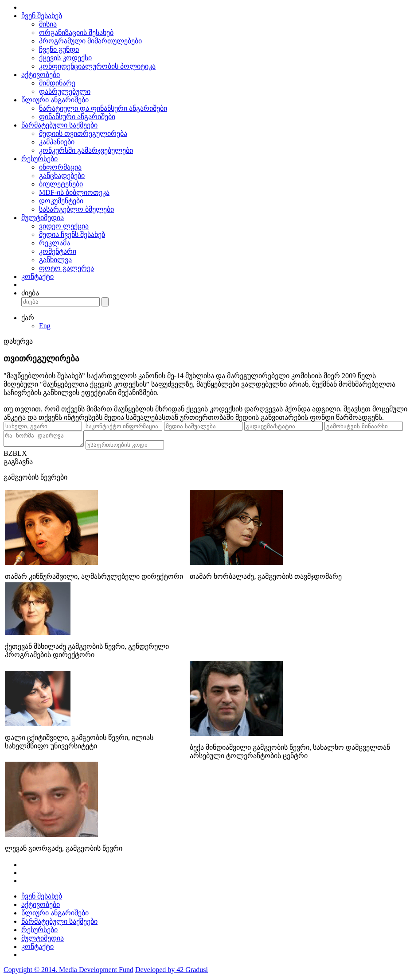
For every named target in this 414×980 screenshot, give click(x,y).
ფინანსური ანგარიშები (77, 117)
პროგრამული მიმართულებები (90, 41)
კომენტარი (58, 251)
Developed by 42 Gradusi (172, 972)
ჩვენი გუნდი (59, 49)
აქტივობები (41, 75)
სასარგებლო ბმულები (76, 209)
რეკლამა (55, 243)
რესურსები (39, 159)
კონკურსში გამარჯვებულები (86, 150)
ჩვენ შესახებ (42, 16)
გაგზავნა (18, 464)
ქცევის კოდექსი (65, 58)
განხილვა (55, 260)
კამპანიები (57, 142)
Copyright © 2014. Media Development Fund (68, 972)
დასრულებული (65, 91)
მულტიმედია (43, 218)
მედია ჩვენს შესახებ (72, 234)
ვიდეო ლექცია (64, 226)
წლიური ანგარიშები (55, 100)
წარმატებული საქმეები (59, 125)
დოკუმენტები (61, 201)
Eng (45, 326)
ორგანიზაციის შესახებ (76, 33)
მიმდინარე (57, 83)
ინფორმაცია (60, 167)
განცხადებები (62, 176)
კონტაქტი (37, 277)
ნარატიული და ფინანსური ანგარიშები (103, 108)
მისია (48, 24)
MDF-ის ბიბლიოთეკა (74, 192)
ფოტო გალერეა (66, 268)
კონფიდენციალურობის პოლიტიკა (97, 66)
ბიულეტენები (61, 184)
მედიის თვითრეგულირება (83, 134)
